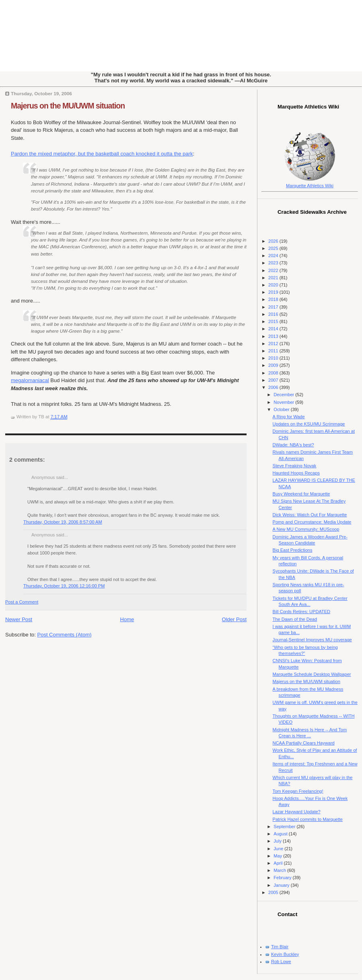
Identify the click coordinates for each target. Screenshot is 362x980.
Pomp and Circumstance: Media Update (312, 522)
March (280, 870)
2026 (274, 241)
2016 (274, 314)
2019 (274, 292)
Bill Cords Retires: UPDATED (301, 612)
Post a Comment (22, 602)
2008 (274, 373)
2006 (274, 387)
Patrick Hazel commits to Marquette (308, 819)
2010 (274, 358)
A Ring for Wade (289, 417)
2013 (274, 336)
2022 (274, 270)
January (282, 885)
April (279, 863)
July (278, 841)
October (282, 409)
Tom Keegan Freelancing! (298, 791)
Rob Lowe (281, 962)
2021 (274, 278)
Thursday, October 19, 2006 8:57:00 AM (63, 522)
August (281, 834)
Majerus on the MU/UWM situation (68, 106)
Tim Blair (280, 947)
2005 (274, 892)
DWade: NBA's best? (293, 445)
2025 (274, 248)
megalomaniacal (30, 380)
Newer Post (19, 619)
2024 (274, 256)
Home (127, 619)
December (284, 395)
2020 (274, 285)
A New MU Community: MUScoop (306, 529)
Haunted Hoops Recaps (296, 473)
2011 (274, 351)
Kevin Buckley (285, 954)
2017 (274, 307)
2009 (274, 365)
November (284, 402)
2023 (274, 263)
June (279, 849)
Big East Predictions (293, 550)
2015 (274, 321)
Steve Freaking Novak (295, 466)
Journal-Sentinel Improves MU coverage (312, 640)
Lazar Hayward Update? (297, 812)
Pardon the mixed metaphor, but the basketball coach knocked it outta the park (102, 154)
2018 (274, 299)
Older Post (234, 619)
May (278, 856)
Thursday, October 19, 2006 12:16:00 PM (64, 586)
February (283, 878)
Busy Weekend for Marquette (301, 494)
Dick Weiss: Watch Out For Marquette (310, 515)
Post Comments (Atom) (65, 635)
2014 (274, 329)
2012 (274, 344)
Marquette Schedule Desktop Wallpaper (312, 674)
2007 (274, 380)
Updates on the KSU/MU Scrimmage (309, 424)
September (285, 827)
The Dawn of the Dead (295, 619)
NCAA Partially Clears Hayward (304, 743)
